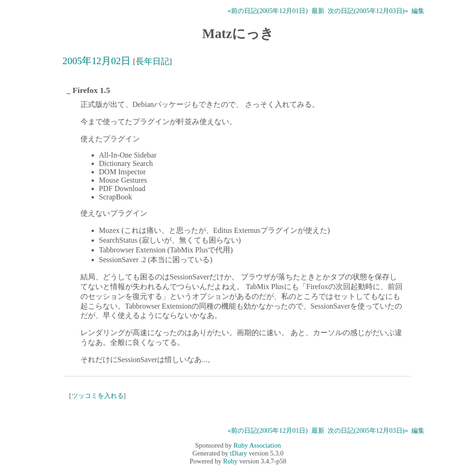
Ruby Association (257, 445)
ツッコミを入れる (98, 396)
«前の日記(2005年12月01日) (268, 11)
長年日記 (152, 61)
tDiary (239, 453)
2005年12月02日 (97, 61)
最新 (318, 11)
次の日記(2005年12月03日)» (368, 11)
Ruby (230, 461)
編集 (418, 11)
